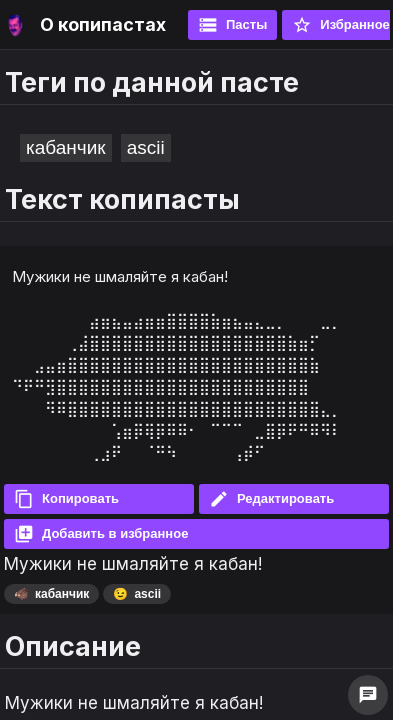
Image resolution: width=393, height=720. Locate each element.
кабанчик (66, 147)
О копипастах (103, 24)
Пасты (232, 25)
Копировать (66, 499)
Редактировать (271, 499)
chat (368, 695)
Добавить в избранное (101, 534)
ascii (146, 147)
